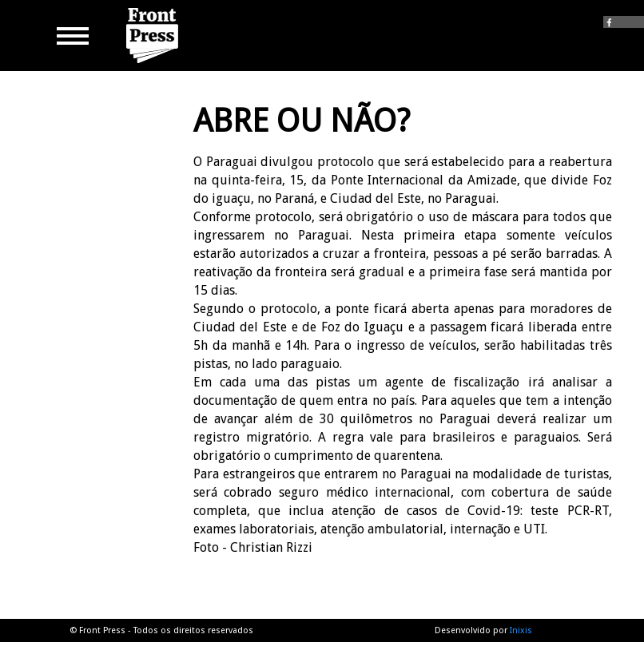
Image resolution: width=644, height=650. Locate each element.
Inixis (521, 630)
